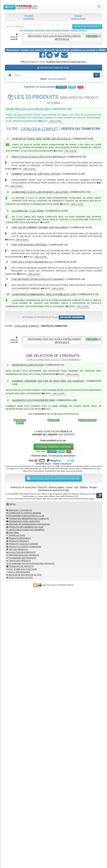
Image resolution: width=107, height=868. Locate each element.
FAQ (76, 487)
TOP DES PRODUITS (17, 549)
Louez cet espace (14, 37)
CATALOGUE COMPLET (39, 129)
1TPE (57, 466)
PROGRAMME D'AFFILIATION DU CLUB (25, 516)
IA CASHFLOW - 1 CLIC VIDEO (28, 211)
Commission (29, 19)
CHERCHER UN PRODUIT (87, 27)
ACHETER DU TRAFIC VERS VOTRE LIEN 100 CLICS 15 (41, 139)
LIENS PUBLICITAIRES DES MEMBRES (25, 530)
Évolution (66, 30)
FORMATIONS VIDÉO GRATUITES (23, 521)
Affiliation (84, 487)
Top (21, 30)
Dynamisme (40, 30)
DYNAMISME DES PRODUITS (21, 558)
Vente (48, 30)
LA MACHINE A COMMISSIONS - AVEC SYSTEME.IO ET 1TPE (44, 294)
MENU (10, 7)
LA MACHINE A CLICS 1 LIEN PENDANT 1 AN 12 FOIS (40, 192)
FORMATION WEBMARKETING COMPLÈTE (28, 519)
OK (97, 75)
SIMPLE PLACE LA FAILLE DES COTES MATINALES (38, 157)
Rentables (29, 16)
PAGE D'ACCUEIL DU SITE (20, 578)
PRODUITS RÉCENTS (17, 541)
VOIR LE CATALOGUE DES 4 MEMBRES (53, 360)
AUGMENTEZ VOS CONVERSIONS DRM (33, 400)
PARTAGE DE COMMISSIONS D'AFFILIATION (28, 524)
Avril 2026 (43, 487)
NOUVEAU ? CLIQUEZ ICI (19, 510)
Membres (83, 30)
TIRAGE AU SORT (16, 535)
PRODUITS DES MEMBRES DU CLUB (25, 527)
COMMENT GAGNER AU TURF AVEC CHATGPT (36, 174)
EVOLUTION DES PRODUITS (21, 552)
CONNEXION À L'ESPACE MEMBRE (24, 513)
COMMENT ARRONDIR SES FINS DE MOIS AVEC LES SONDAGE (48, 381)
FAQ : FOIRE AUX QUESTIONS (22, 569)
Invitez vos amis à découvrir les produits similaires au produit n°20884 (56, 50)
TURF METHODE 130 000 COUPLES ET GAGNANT (38, 279)
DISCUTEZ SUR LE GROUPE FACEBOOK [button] (53, 478)
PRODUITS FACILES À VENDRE (22, 544)
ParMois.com (16, 487)
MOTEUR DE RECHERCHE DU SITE (24, 575)
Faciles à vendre (78, 19)
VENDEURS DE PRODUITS (20, 566)
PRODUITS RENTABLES (19, 538)
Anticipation (56, 30)
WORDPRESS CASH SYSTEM (28, 365)
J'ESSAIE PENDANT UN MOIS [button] (53, 447)
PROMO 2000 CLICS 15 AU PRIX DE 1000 (28, 109)
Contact (69, 487)
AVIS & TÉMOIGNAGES (18, 572)
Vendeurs (74, 30)
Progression (29, 30)
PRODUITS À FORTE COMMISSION (24, 547)
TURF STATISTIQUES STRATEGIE (29, 245)
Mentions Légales (56, 487)
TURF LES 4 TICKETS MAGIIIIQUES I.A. (32, 262)
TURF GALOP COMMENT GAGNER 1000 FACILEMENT (40, 228)
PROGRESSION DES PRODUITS (23, 555)
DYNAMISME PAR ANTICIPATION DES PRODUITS (30, 564)
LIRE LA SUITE (55, 121)
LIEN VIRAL (13, 533)
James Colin (30, 487)
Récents (78, 16)
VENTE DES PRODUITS (19, 561)
